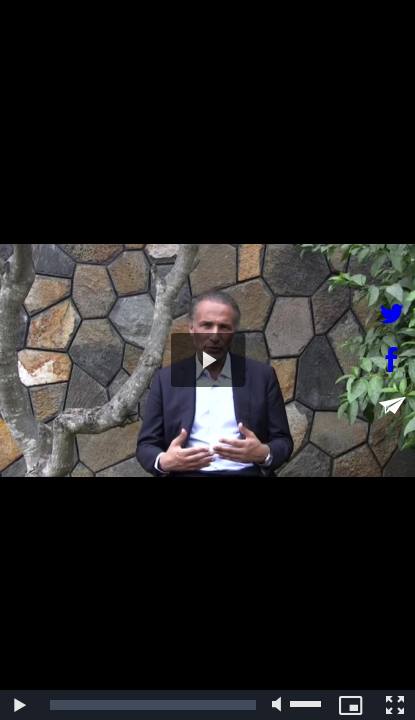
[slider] (153, 705)
